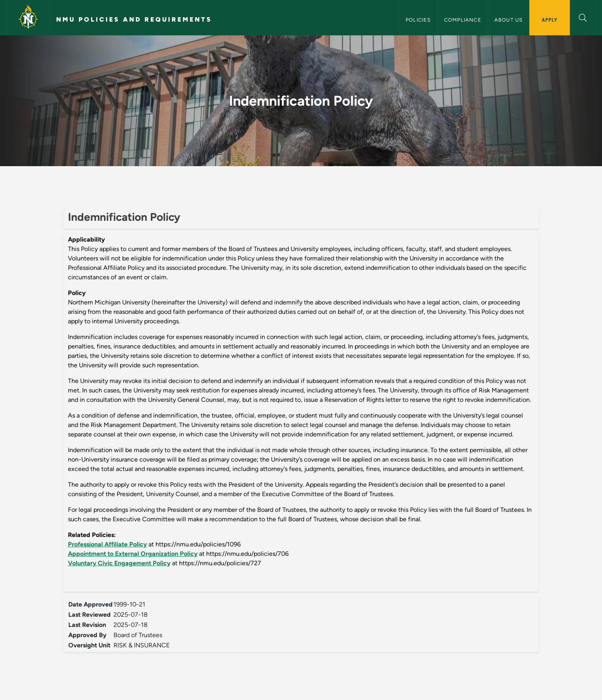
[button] (583, 17)
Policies (418, 20)
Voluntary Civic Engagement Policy (119, 563)
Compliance (463, 20)
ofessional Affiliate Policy (111, 544)
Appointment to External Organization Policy (133, 554)
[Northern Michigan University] (28, 18)
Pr (71, 544)
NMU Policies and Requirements (134, 19)
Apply (550, 20)
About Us (509, 20)
